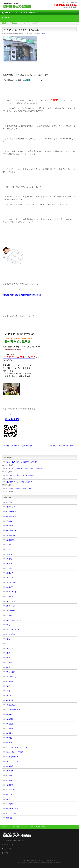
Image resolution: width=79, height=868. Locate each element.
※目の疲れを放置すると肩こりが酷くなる (21, 475)
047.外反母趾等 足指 (13, 710)
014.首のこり (10, 554)
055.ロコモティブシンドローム (17, 747)
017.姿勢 (9, 568)
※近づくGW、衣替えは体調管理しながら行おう (23, 462)
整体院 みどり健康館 (37, 860)
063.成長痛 (9, 785)
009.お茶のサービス (13, 531)
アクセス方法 (42, 827)
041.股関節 (9, 681)
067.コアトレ (10, 804)
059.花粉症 (9, 766)
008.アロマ (9, 526)
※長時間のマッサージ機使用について (19, 482)
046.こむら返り (11, 705)
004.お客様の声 (11, 516)
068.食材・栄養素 (12, 809)
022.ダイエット (11, 592)
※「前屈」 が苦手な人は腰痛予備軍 (18, 488)
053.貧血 (9, 738)
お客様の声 (8, 849)
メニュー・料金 (11, 813)
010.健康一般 (10, 535)
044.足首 (9, 696)
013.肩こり (9, 549)
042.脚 (8, 686)
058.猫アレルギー (12, 761)
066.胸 (8, 799)
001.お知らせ (10, 502)
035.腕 (8, 653)
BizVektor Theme (40, 862)
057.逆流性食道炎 (12, 757)
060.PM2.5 (9, 771)
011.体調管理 (10, 540)
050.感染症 (9, 724)
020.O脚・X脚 (11, 582)
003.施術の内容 (11, 512)
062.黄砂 (9, 780)
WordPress (29, 862)
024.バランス (10, 601)
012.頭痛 (9, 545)
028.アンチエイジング (13, 620)
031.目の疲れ (10, 634)
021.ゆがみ (9, 587)
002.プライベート (12, 507)
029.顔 (8, 625)
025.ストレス (10, 606)
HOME (6, 827)
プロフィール (8, 853)
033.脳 (8, 644)
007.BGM (9, 521)
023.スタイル (10, 596)
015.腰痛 (9, 559)
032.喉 (8, 639)
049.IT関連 (9, 719)
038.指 (8, 667)
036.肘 (8, 658)
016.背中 (43, 33)
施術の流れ (9, 818)
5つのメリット (9, 845)
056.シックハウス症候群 (14, 752)
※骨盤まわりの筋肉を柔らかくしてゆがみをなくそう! (20, 446)
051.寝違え (9, 728)
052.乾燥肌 (9, 733)
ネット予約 (12, 419)
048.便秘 (9, 714)
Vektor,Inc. (50, 862)
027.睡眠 (9, 615)
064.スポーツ (10, 790)
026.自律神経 (10, 611)
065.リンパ (9, 795)
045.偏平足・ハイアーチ (14, 700)
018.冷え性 (9, 573)
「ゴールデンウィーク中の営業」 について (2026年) (24, 469)
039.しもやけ (10, 672)
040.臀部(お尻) (11, 677)
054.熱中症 (9, 743)
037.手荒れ (9, 662)
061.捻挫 (9, 776)
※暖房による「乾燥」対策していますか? (63, 446)
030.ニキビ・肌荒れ (13, 630)
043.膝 (8, 691)
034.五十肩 (9, 648)
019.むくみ (9, 578)
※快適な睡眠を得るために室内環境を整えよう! (22, 295)
